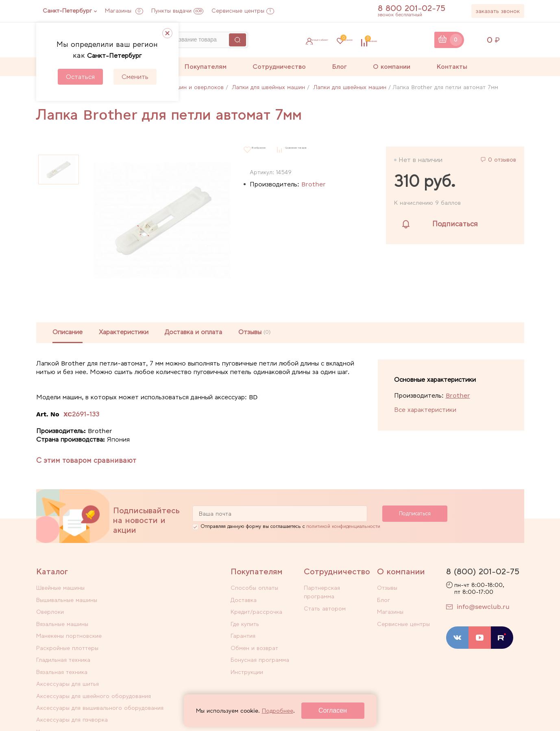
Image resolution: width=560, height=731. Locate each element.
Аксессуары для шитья (68, 631)
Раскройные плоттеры (162, 610)
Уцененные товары (62, 670)
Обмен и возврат (254, 642)
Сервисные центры (243, 11)
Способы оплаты (254, 589)
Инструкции (247, 663)
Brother (314, 184)
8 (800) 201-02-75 (483, 573)
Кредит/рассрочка (256, 610)
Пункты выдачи (177, 11)
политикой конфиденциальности (343, 527)
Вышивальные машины (162, 589)
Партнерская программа (338, 589)
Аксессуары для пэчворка (167, 650)
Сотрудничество (279, 67)
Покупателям (205, 67)
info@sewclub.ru (483, 607)
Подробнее (278, 711)
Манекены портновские (69, 610)
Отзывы (387, 589)
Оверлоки (50, 600)
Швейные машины (60, 589)
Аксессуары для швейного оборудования (168, 636)
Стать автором (325, 600)
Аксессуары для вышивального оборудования (79, 655)
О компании (392, 67)
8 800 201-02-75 (416, 8)
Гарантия (243, 631)
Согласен (333, 710)
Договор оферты (396, 709)
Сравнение (409, 40)
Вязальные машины (157, 600)
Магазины (124, 11)
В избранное (269, 150)
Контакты (452, 67)
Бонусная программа (260, 652)
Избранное (354, 40)
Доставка (244, 600)
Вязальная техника (157, 621)
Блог (339, 67)
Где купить (245, 621)
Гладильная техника (63, 621)
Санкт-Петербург (67, 11)
